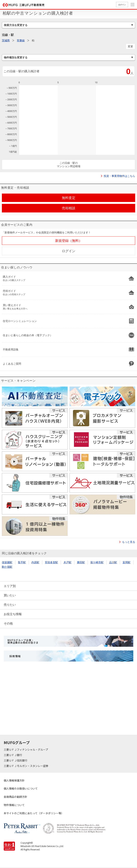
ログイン (122, 5)
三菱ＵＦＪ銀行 (13, 755)
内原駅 (35, 562)
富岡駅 (127, 562)
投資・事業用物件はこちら (119, 176)
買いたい (10, 595)
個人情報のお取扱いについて (21, 788)
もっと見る (129, 542)
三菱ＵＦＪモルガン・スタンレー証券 (26, 766)
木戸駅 (67, 562)
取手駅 (22, 562)
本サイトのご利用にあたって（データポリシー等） (34, 813)
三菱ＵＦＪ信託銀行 (16, 760)
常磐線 (21, 40)
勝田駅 (81, 562)
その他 (8, 623)
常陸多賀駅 (51, 562)
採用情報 (15, 656)
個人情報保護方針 (14, 780)
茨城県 (6, 40)
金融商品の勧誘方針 (16, 797)
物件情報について (14, 805)
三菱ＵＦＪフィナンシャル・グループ (26, 750)
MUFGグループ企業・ (23, 641)
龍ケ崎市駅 (97, 562)
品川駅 (113, 562)
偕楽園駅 (7, 562)
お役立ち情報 (13, 614)
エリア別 (10, 586)
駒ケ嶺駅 (7, 567)
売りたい (10, 605)
